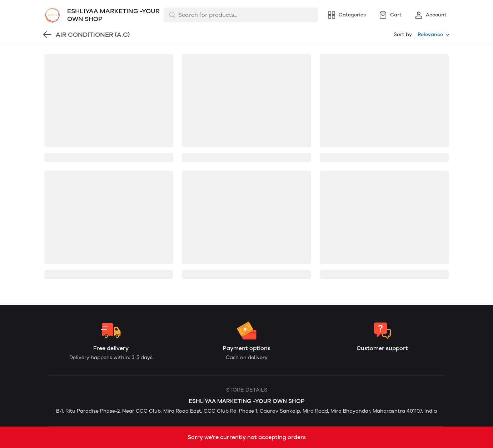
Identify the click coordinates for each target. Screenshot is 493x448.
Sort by (403, 34)
